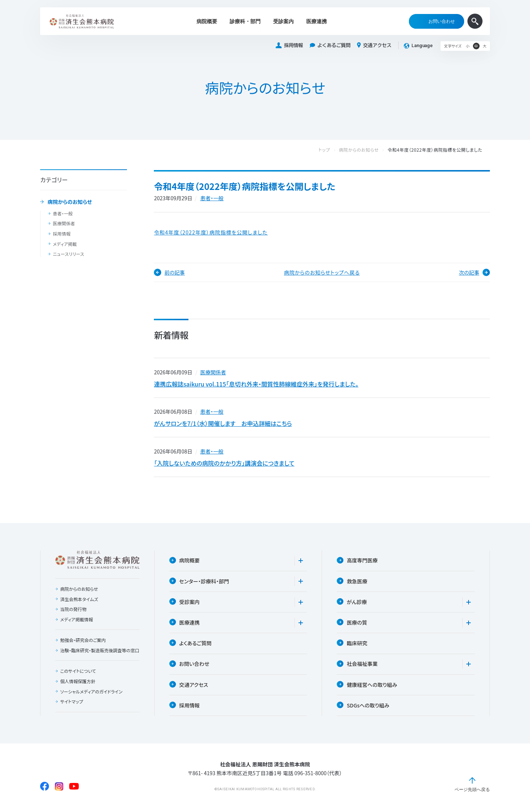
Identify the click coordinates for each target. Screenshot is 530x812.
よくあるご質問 (330, 45)
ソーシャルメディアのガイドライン (91, 698)
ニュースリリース (68, 254)
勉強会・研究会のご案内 (83, 641)
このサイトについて (78, 678)
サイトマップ (71, 708)
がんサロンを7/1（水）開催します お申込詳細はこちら (223, 424)
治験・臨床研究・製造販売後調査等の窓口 (98, 654)
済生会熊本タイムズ (79, 600)
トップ (332, 150)
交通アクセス (374, 45)
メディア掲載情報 (76, 620)
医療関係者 (64, 223)
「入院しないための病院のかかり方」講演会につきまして (224, 463)
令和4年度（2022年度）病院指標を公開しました (211, 232)
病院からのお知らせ (70, 202)
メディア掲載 (65, 244)
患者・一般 (63, 213)
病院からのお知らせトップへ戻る (322, 272)
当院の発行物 (73, 610)
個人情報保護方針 (78, 688)
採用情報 (289, 45)
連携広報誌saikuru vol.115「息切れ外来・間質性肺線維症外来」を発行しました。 (256, 384)
